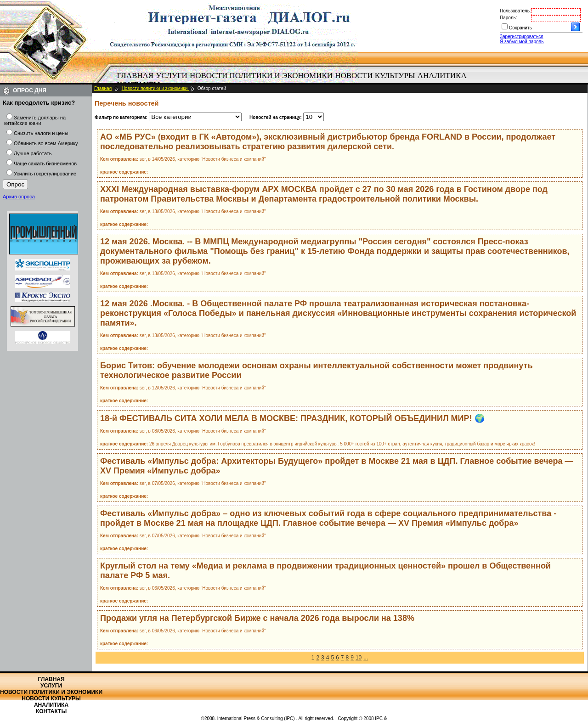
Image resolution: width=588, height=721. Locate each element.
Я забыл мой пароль (522, 42)
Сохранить (520, 28)
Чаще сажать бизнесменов (45, 163)
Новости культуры (375, 76)
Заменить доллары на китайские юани (35, 120)
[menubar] (294, 80)
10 (359, 658)
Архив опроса (19, 197)
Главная (136, 76)
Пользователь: (515, 11)
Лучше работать (33, 153)
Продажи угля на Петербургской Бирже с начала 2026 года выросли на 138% (257, 618)
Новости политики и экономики (261, 76)
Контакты (51, 711)
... (366, 658)
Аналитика (442, 76)
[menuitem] (135, 76)
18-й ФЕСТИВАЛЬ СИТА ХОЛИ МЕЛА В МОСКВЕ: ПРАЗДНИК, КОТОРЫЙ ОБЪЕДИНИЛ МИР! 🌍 (292, 418)
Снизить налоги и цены (41, 133)
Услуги (172, 76)
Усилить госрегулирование (45, 174)
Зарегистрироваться (522, 37)
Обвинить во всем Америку (46, 143)
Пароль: (508, 18)
